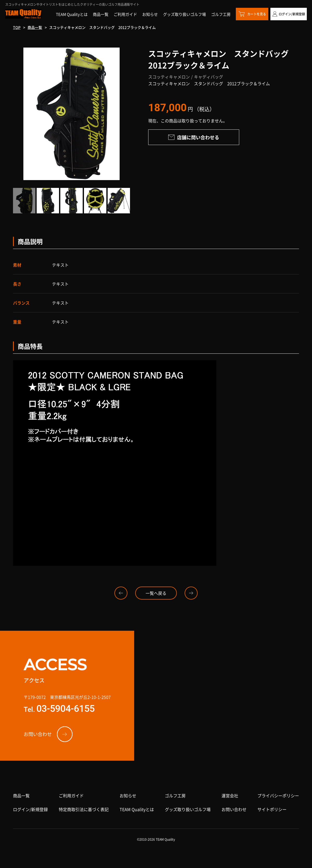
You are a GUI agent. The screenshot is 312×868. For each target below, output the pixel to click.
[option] (71, 114)
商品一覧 (35, 27)
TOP (17, 27)
